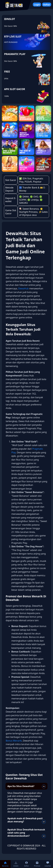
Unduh (16, 864)
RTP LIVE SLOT (13, 36)
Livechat (48, 864)
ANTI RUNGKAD (11, 42)
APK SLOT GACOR (15, 89)
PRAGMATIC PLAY (15, 54)
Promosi (37, 864)
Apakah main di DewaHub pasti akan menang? (27, 820)
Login (37, 5)
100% (6, 96)
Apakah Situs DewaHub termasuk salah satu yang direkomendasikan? (27, 833)
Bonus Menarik (14, 741)
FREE (7, 72)
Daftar (47, 5)
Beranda (5, 864)
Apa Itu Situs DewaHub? (27, 786)
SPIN (6, 79)
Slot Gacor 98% (10, 26)
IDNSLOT (10, 19)
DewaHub (23, 288)
